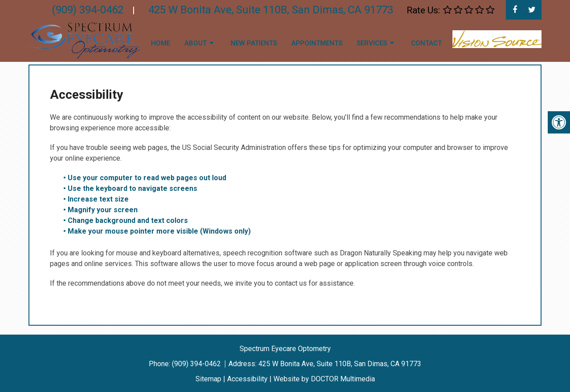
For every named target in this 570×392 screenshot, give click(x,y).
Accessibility (247, 379)
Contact (426, 43)
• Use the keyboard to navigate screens (131, 188)
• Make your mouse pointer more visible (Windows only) (157, 231)
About (195, 43)
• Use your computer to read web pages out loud (146, 178)
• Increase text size (97, 199)
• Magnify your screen (101, 210)
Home (161, 43)
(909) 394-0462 (197, 364)
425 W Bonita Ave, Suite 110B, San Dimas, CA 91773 (340, 364)
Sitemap (208, 379)
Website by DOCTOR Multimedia (324, 379)
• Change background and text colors (126, 220)
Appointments (317, 43)
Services (372, 43)
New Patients (254, 43)
